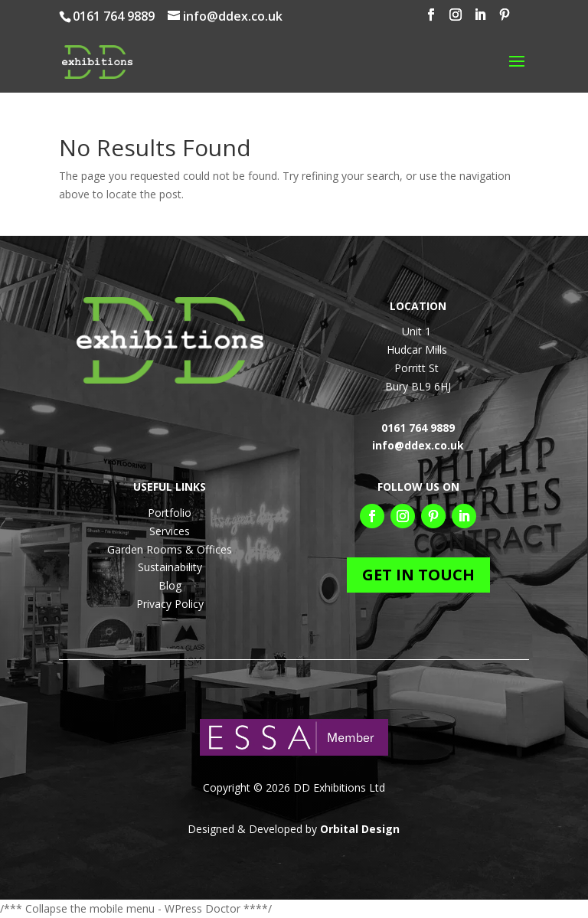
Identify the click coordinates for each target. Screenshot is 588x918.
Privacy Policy (170, 604)
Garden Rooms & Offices (170, 549)
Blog (170, 585)
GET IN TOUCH (418, 575)
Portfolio (170, 513)
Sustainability (170, 567)
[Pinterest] (505, 19)
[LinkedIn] (480, 19)
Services (170, 531)
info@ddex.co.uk (418, 445)
